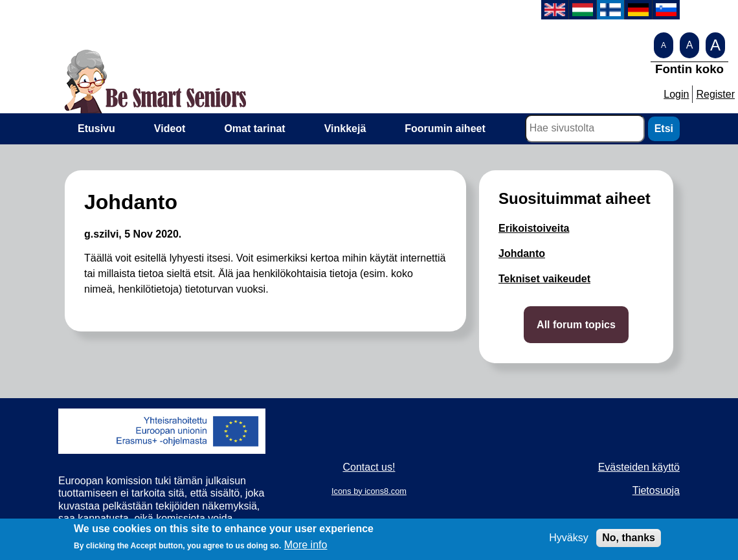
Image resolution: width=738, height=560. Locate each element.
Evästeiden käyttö (639, 467)
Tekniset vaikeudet (544, 279)
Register (715, 94)
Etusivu (96, 129)
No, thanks (629, 542)
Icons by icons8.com (369, 491)
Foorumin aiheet (445, 129)
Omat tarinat (254, 129)
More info (306, 549)
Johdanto (522, 253)
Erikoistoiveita (534, 228)
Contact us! (369, 467)
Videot (170, 129)
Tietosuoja (656, 490)
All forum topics (576, 325)
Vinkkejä (345, 129)
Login (676, 94)
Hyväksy (568, 542)
